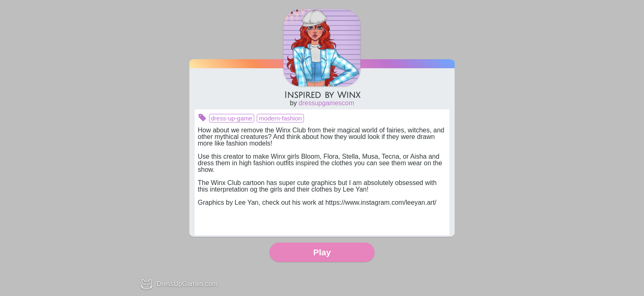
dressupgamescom (326, 103)
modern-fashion (280, 118)
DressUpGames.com (187, 284)
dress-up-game (232, 118)
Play (322, 252)
